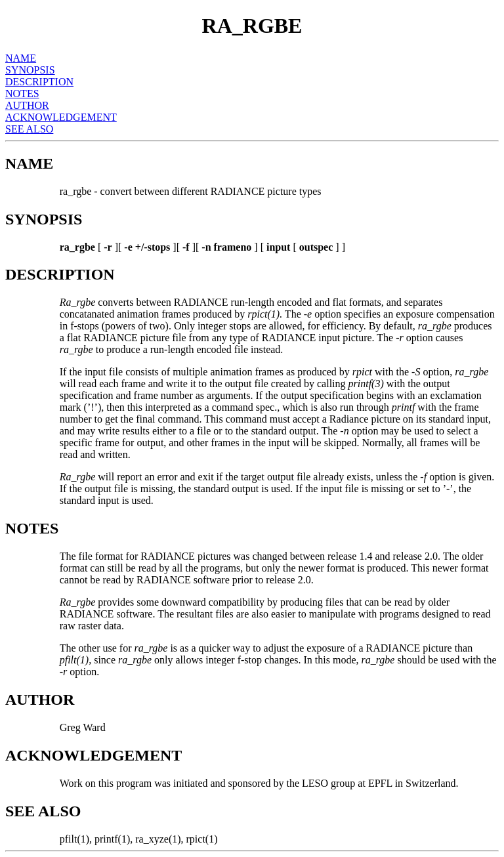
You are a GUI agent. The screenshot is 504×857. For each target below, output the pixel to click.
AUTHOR (27, 105)
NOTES (22, 94)
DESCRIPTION (39, 82)
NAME (21, 58)
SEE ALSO (29, 129)
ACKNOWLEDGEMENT (61, 117)
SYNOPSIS (30, 70)
